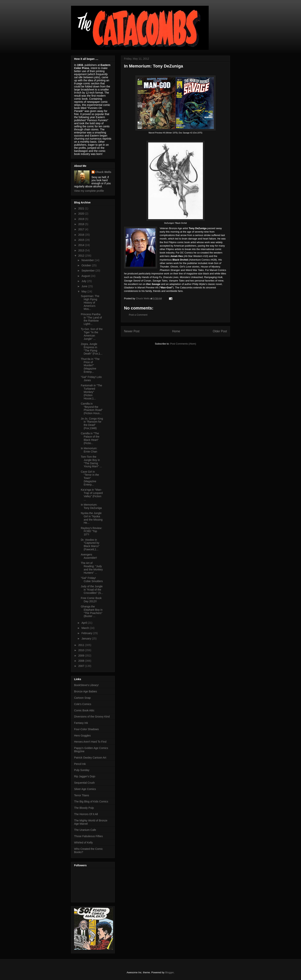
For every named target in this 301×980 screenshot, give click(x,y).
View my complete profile (89, 191)
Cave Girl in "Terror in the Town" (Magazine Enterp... (90, 478)
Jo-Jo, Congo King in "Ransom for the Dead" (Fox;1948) (92, 423)
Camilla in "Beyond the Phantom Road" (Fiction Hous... (92, 408)
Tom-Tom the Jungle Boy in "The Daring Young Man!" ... (91, 462)
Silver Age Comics (85, 789)
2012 (82, 256)
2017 (82, 229)
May (84, 291)
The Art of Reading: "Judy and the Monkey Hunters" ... (92, 568)
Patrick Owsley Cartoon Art (90, 758)
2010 (82, 650)
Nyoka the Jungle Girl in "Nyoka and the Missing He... (92, 518)
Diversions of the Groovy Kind (92, 717)
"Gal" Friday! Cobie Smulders (92, 580)
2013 (82, 250)
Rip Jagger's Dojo (85, 776)
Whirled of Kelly (83, 843)
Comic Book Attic (84, 710)
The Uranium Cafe (85, 830)
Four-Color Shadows (86, 729)
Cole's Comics (83, 704)
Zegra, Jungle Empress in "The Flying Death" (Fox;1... (92, 349)
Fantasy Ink (81, 723)
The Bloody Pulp (84, 808)
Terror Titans (82, 795)
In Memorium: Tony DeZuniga (91, 506)
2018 (82, 224)
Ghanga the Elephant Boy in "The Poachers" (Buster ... (92, 611)
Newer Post (132, 331)
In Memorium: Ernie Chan (89, 450)
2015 (82, 240)
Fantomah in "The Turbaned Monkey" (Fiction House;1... (91, 392)
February (87, 633)
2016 (82, 235)
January (87, 639)
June (85, 286)
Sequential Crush (84, 783)
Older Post (220, 331)
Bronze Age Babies (86, 691)
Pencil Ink (80, 764)
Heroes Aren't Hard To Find (90, 742)
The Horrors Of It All (86, 814)
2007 (82, 666)
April (84, 623)
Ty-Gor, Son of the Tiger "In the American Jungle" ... (92, 334)
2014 (82, 245)
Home (176, 331)
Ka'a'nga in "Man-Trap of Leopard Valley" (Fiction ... (92, 495)
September (88, 271)
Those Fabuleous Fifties (88, 836)
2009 (82, 656)
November (88, 260)
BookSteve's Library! (86, 685)
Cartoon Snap (82, 698)
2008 (82, 661)
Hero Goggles (82, 736)
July (84, 281)
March (86, 628)
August (86, 276)
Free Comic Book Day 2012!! (91, 600)
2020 (82, 214)
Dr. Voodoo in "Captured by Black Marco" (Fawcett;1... (90, 545)
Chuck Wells (103, 172)
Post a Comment (138, 315)
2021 (82, 208)
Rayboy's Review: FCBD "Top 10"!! (91, 531)
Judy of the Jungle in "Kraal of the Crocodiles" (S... (92, 590)
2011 (82, 645)
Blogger (169, 972)
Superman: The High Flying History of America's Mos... (90, 302)
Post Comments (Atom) (183, 344)
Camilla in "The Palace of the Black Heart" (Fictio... (90, 438)
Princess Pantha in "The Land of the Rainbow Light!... (91, 319)
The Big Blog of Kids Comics (91, 801)
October (87, 265)
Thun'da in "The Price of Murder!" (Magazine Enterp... (90, 365)
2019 (82, 219)
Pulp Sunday (82, 770)
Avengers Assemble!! (89, 556)
